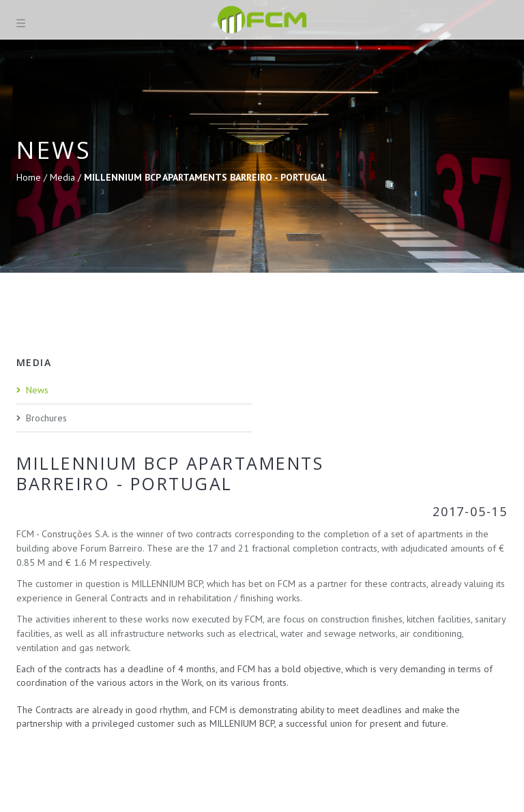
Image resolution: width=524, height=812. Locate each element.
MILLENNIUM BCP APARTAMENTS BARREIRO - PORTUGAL (206, 177)
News (37, 390)
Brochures (46, 418)
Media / (67, 177)
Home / (33, 177)
